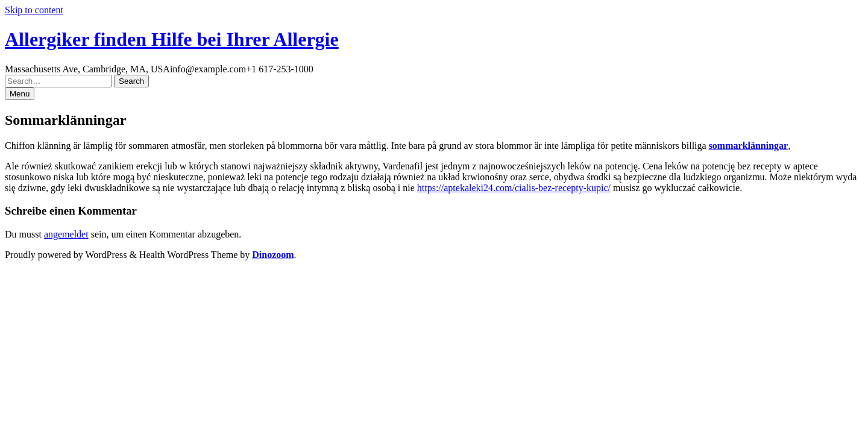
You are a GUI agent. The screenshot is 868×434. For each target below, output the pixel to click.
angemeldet (66, 234)
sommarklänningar (749, 146)
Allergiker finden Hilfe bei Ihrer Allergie (172, 39)
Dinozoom (273, 255)
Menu (20, 94)
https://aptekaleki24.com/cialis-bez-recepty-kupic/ (514, 188)
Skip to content (34, 10)
